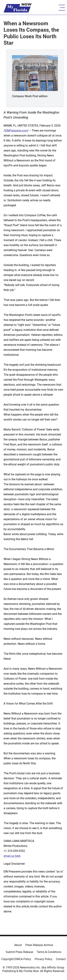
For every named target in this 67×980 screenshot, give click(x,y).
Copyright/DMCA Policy (16, 959)
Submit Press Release (19, 952)
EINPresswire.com (16, 131)
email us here (12, 856)
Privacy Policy (44, 959)
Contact (61, 959)
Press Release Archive (39, 945)
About (18, 945)
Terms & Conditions (49, 952)
